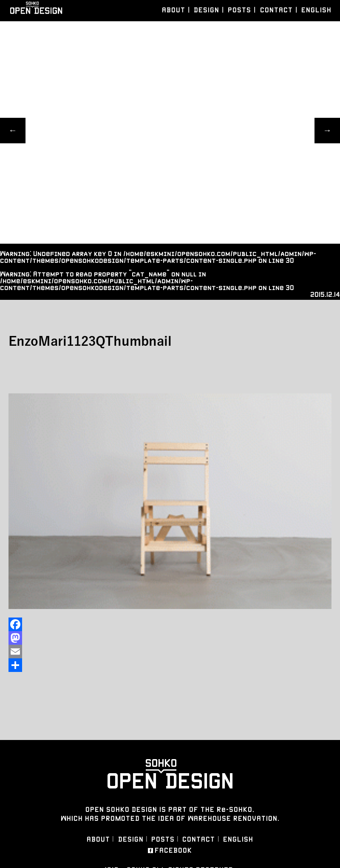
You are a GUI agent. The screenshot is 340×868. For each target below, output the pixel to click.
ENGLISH (316, 10)
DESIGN (207, 10)
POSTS (239, 10)
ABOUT (174, 10)
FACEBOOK (173, 851)
